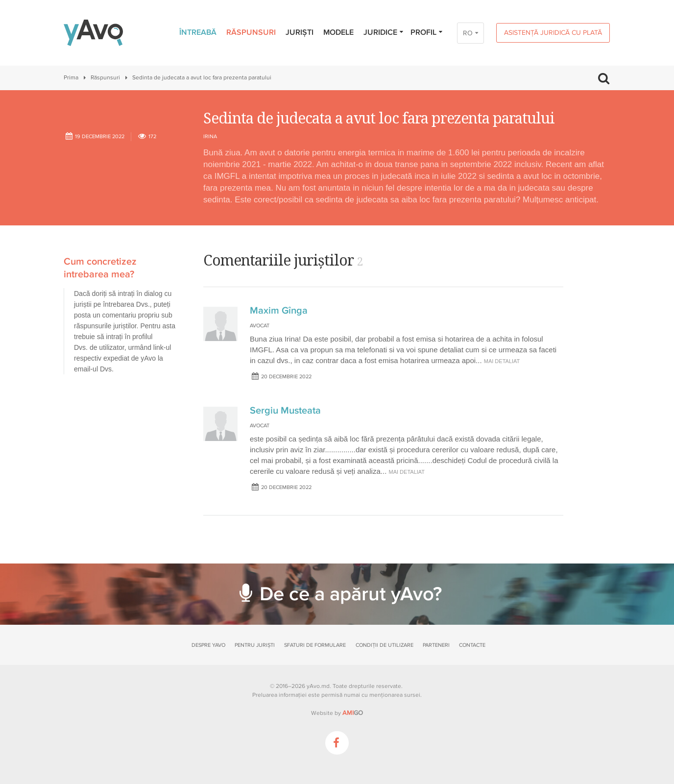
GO (353, 713)
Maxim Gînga (279, 311)
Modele (338, 32)
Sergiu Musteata (285, 411)
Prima (71, 78)
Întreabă (198, 32)
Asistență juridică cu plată (553, 33)
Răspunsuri (251, 32)
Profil (427, 32)
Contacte (472, 645)
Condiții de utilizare (385, 645)
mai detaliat (502, 361)
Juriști (300, 32)
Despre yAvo (208, 645)
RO (468, 33)
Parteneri (436, 645)
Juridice (384, 32)
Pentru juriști (255, 645)
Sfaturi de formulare (315, 645)
